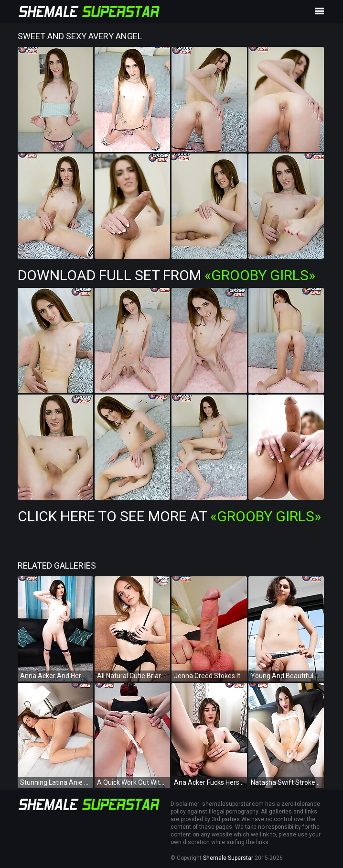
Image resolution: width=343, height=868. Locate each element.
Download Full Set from (166, 275)
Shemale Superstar (228, 858)
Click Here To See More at (169, 516)
